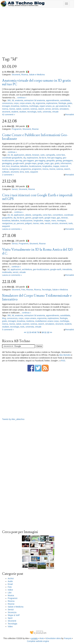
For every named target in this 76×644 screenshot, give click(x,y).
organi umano (46, 106)
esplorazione (52, 103)
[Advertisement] (38, 33)
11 (45, 332)
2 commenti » (8, 175)
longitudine (47, 166)
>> (51, 332)
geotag (59, 161)
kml (4, 166)
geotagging (7, 163)
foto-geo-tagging (55, 158)
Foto (23, 290)
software (6, 172)
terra (22, 172)
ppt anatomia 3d (63, 106)
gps (52, 163)
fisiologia (62, 103)
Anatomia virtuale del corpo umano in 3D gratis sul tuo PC (36, 82)
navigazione (14, 169)
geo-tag (19, 161)
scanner (26, 109)
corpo (16, 103)
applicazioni (19, 155)
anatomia (19, 100)
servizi (48, 109)
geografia (50, 161)
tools (39, 112)
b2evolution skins (53, 638)
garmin (28, 218)
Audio (10, 581)
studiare (23, 112)
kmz (8, 166)
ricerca (5, 109)
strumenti (6, 112)
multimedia (7, 272)
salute (19, 109)
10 (43, 332)
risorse (12, 109)
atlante (28, 155)
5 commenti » (8, 330)
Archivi (11, 578)
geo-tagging (40, 161)
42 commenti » (9, 115)
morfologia (34, 106)
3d (13, 100)
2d (8, 155)
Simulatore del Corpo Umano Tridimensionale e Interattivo (37, 297)
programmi (37, 169)
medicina (24, 106)
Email (10, 584)
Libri (10, 593)
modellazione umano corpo (47, 321)
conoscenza (7, 103)
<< (25, 332)
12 (48, 332)
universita (47, 112)
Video (10, 626)
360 (9, 100)
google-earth (18, 163)
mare (54, 221)
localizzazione (35, 166)
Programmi (16, 129)
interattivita (67, 269)
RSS (63, 361)
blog (4, 318)
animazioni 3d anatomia (35, 100)
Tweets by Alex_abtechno (13, 419)
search (41, 109)
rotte (42, 223)
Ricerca (25, 75)
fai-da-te (43, 158)
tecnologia (32, 112)
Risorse (35, 129)
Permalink (69, 115)
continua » (22, 98)
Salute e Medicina (37, 75)
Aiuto (42, 638)
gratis (70, 103)
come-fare (61, 155)
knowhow (15, 106)
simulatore (64, 109)
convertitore (58, 215)
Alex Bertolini (65, 355)
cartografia (50, 155)
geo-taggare (29, 161)
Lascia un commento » (12, 229)
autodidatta (65, 100)
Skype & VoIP (14, 615)
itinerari (64, 218)
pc (54, 106)
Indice (10, 590)
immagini (6, 106)
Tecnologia (46, 290)
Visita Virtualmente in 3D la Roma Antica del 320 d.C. (37, 251)
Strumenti (16, 75)
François (68, 638)
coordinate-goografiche (12, 158)
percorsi (20, 223)
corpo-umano (25, 103)
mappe (56, 166)
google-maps (31, 163)
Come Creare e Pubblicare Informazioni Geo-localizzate (35, 137)
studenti (15, 112)
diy (34, 103)
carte (42, 155)
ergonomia (40, 103)
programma (26, 169)
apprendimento (53, 100)
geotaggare (68, 161)
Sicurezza (12, 612)
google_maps (43, 163)
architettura (27, 269)
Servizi (15, 189)
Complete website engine (38, 641)
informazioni (66, 163)
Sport (10, 618)
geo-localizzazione (41, 269)
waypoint (34, 172)
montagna (61, 221)
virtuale (55, 112)
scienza (34, 109)
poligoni (28, 223)
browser (36, 155)
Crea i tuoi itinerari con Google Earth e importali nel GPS (37, 197)
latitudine (24, 166)
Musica (11, 595)
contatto (34, 638)
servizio (55, 109)
